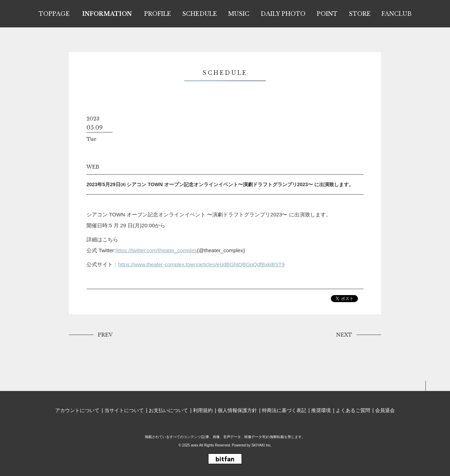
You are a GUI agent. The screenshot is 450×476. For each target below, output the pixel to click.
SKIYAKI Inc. (261, 445)
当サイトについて (124, 410)
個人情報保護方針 (237, 410)
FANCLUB (397, 14)
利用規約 (203, 410)
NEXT (344, 335)
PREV (105, 335)
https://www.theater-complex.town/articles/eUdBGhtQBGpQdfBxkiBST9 (201, 264)
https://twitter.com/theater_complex (156, 250)
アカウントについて (77, 410)
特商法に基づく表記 (284, 410)
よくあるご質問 (353, 410)
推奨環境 (321, 410)
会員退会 (385, 410)
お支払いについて (168, 410)
